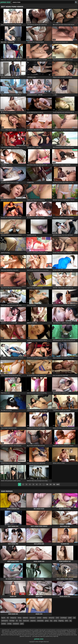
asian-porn (33, 618)
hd (17, 621)
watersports (5, 621)
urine (57, 618)
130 (47, 484)
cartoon (39, 618)
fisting (20, 618)
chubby (9, 624)
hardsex (4, 624)
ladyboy (45, 618)
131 (51, 484)
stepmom (33, 621)
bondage (12, 621)
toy (70, 621)
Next (58, 484)
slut (74, 618)
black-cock (26, 621)
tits (8, 618)
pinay (55, 621)
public (70, 618)
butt (20, 621)
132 (54, 484)
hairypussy (13, 618)
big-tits (3, 618)
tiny (51, 621)
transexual (16, 624)
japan (22, 624)
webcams (25, 618)
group (47, 621)
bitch (67, 621)
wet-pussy (51, 618)
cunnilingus (64, 618)
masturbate (40, 621)
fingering (61, 621)
